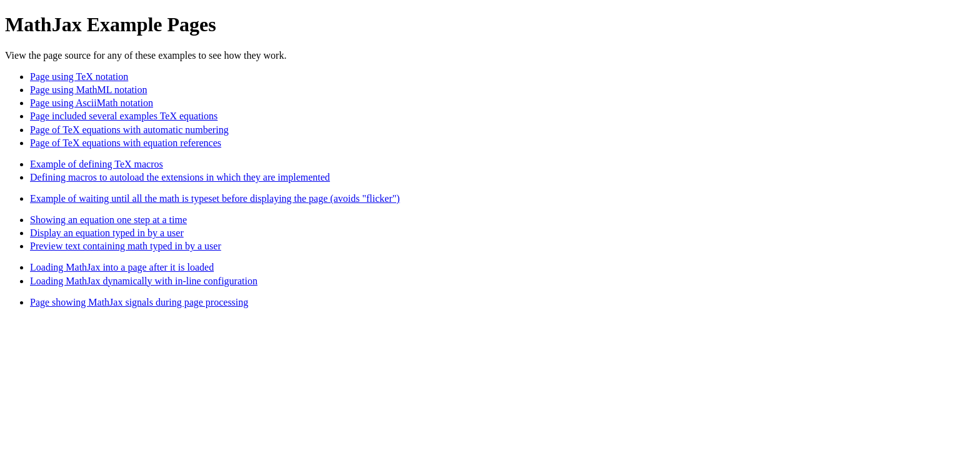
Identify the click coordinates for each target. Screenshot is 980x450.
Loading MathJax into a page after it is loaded (122, 267)
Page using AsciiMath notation (92, 103)
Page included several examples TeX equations (124, 116)
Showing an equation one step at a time (108, 220)
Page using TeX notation (79, 77)
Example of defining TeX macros (97, 164)
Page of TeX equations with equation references (126, 143)
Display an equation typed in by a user (107, 233)
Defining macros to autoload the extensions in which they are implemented (180, 177)
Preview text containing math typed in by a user (126, 246)
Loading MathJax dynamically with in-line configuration (144, 281)
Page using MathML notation (88, 90)
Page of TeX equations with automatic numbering (129, 130)
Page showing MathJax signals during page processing (139, 302)
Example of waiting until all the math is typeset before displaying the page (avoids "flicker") (215, 198)
